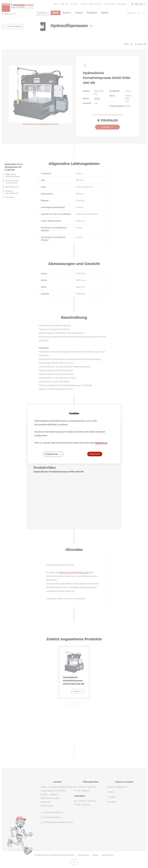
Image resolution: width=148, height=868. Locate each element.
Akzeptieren (95, 454)
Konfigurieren (53, 454)
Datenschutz (101, 443)
